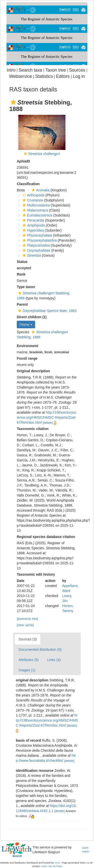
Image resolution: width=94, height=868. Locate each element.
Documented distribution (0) (40, 649)
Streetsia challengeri (44, 154)
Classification (28, 184)
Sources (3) (28, 639)
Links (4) (54, 660)
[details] (48, 423)
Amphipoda (33, 225)
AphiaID (23, 161)
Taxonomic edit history (36, 574)
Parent (22, 304)
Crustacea (32, 200)
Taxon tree (56, 70)
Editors (63, 76)
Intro (11, 70)
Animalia (40, 190)
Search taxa (30, 70)
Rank (21, 274)
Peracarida (33, 220)
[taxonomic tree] (27, 619)
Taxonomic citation (33, 429)
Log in (79, 76)
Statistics (44, 76)
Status (22, 262)
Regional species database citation (46, 537)
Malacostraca (35, 210)
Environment (28, 346)
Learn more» (86, 850)
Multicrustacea (35, 205)
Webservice (20, 76)
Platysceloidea (35, 245)
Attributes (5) (29, 660)
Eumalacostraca (37, 215)
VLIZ (57, 863)
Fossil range (27, 358)
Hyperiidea (33, 230)
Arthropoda (33, 195)
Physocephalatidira (39, 240)
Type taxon (26, 287)
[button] (13, 102)
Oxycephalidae (36, 250)
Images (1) (27, 670)
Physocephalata (37, 235)
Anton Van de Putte (52, 866)
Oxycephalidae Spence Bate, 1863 (47, 311)
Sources (77, 70)
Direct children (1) (32, 317)
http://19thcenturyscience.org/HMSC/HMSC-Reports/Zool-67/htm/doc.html (47, 417)
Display (26, 324)
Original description (33, 371)
